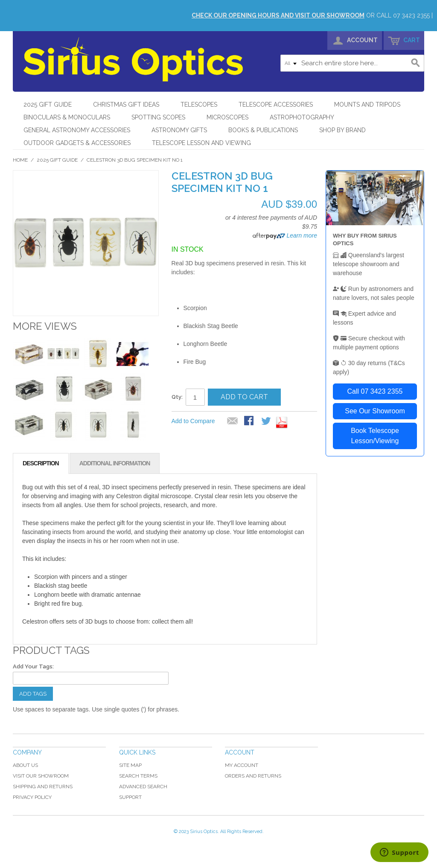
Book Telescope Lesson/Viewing (375, 436)
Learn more (301, 235)
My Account (242, 765)
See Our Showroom (375, 411)
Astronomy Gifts (179, 130)
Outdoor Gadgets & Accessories (77, 143)
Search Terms (138, 776)
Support (130, 797)
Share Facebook (250, 421)
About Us (25, 765)
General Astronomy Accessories (77, 130)
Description (41, 463)
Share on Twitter (267, 421)
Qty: (177, 397)
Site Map (130, 765)
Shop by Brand (342, 130)
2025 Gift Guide (48, 105)
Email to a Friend (233, 421)
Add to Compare (193, 421)
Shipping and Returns (43, 787)
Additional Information (115, 463)
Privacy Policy (32, 797)
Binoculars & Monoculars (67, 117)
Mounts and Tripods (367, 105)
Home (20, 160)
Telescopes (199, 105)
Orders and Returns (253, 776)
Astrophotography (302, 117)
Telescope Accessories (276, 105)
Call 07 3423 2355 (375, 391)
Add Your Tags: (33, 666)
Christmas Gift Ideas (126, 105)
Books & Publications (263, 130)
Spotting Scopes (158, 117)
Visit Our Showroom (41, 776)
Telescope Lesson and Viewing (201, 143)
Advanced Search (143, 787)
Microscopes (227, 117)
